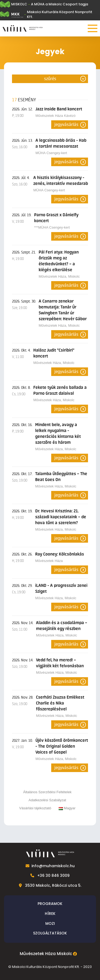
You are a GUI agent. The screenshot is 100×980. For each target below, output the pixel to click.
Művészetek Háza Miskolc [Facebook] (46, 954)
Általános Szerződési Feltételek (47, 792)
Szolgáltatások (50, 933)
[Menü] (93, 28)
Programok (50, 904)
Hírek (50, 914)
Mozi (50, 923)
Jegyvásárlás (66, 125)
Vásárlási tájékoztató (35, 808)
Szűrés (50, 79)
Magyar (67, 808)
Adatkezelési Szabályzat (47, 800)
